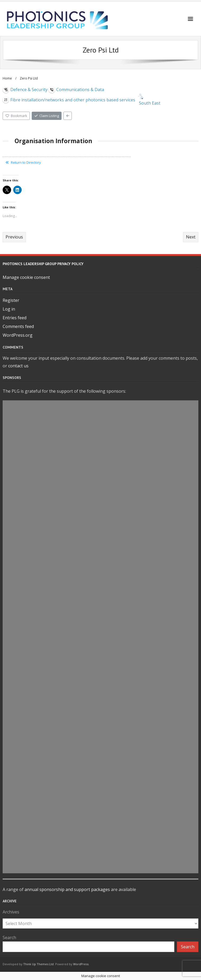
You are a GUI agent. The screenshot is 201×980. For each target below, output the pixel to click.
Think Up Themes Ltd (38, 964)
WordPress (81, 964)
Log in (9, 309)
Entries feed (15, 318)
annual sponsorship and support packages (67, 889)
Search (9, 937)
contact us (18, 366)
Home (7, 78)
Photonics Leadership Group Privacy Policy (43, 264)
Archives (11, 912)
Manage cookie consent (26, 277)
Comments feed (18, 326)
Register (11, 300)
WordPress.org (18, 335)
